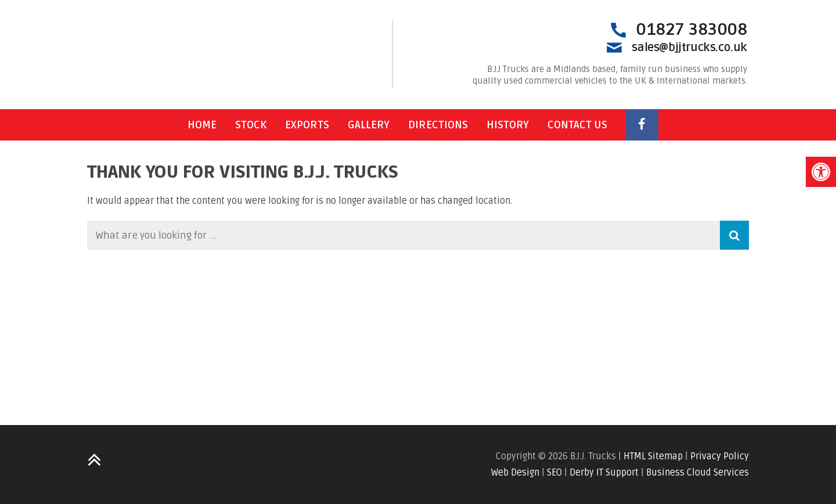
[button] (821, 172)
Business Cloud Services (698, 473)
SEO (554, 473)
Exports (307, 125)
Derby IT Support (604, 473)
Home (202, 125)
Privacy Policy (720, 456)
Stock (251, 125)
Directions (438, 125)
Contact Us (577, 125)
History (508, 125)
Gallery (369, 125)
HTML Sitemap (653, 456)
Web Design (515, 473)
